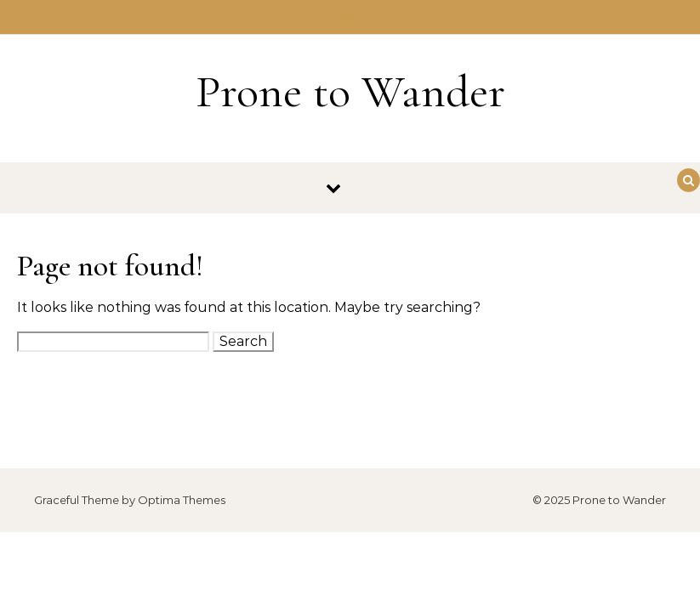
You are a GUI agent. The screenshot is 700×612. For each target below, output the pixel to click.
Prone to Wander (350, 91)
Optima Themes (182, 500)
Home (350, 17)
